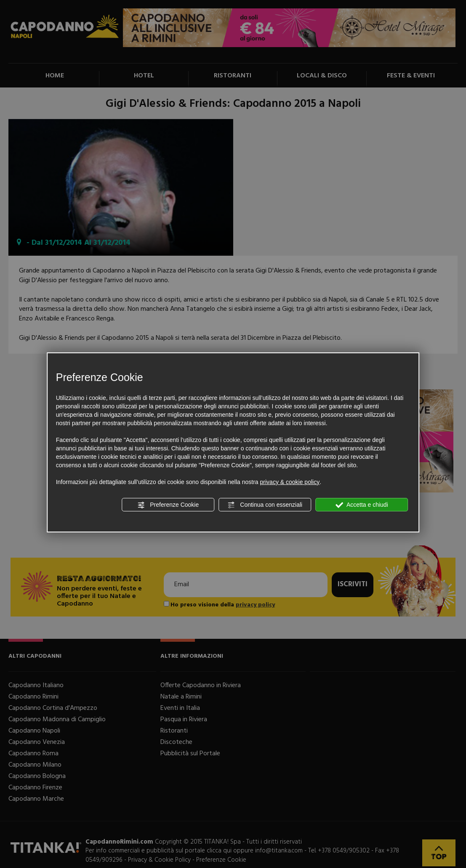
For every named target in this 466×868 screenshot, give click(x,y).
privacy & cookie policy (290, 482)
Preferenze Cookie (168, 505)
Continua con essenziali (265, 505)
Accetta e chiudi (362, 505)
